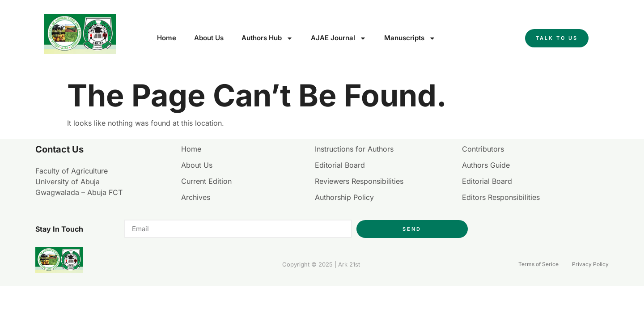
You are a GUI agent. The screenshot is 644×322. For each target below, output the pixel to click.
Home (167, 38)
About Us (209, 38)
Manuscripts (410, 38)
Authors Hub (267, 38)
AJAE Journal (339, 38)
